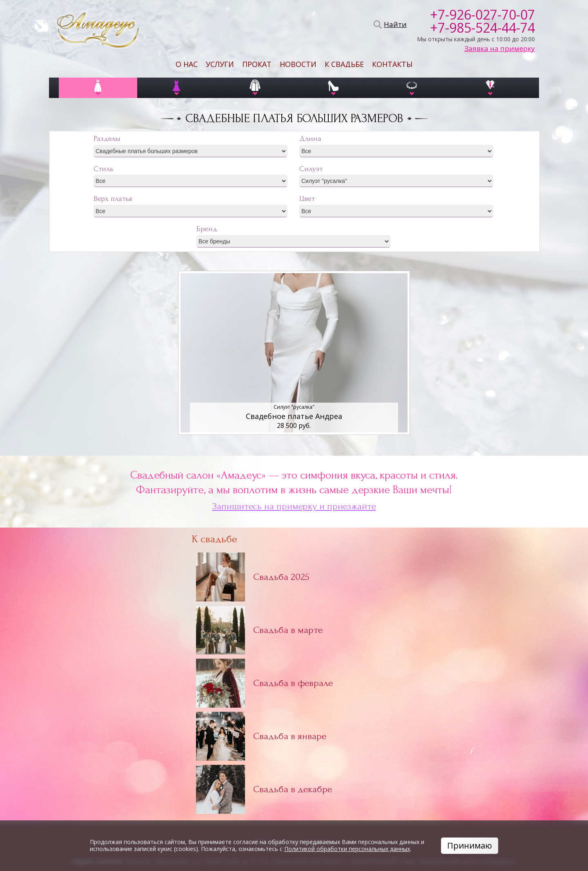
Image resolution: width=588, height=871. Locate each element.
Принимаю (470, 845)
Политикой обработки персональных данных (347, 849)
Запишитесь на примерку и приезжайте (294, 506)
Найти (394, 25)
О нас (187, 64)
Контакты (392, 64)
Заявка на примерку (500, 49)
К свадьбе (344, 64)
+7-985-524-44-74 (482, 28)
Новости (298, 64)
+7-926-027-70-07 (482, 15)
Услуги (220, 64)
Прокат (257, 64)
